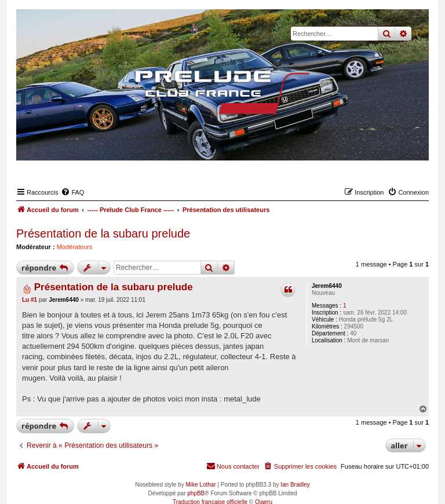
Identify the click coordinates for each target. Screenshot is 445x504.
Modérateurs (75, 247)
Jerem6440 (327, 286)
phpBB (196, 493)
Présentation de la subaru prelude (103, 233)
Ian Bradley (295, 485)
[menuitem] (72, 192)
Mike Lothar (200, 485)
